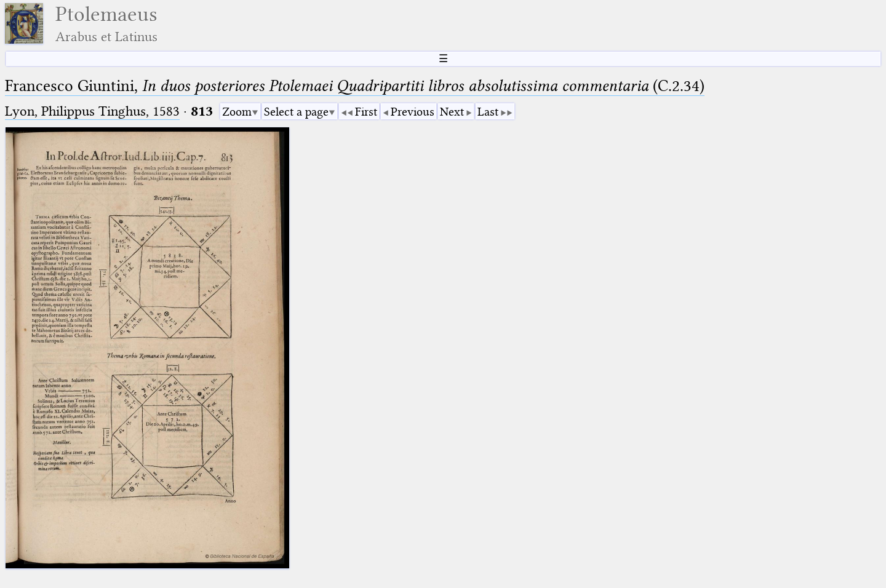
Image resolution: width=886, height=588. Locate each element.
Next (452, 112)
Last (488, 112)
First (366, 112)
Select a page (296, 112)
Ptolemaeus (106, 24)
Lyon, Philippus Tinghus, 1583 (92, 111)
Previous (413, 112)
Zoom (237, 112)
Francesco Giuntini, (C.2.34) (355, 86)
